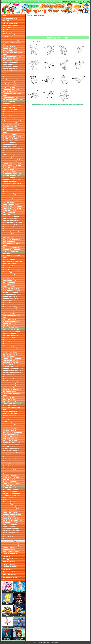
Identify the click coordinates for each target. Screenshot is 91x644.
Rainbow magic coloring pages (12, 231)
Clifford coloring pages (9, 319)
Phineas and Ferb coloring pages (12, 502)
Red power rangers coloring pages (13, 262)
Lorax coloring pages (9, 479)
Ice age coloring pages (9, 112)
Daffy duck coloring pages (10, 350)
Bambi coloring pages (9, 278)
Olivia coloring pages (9, 447)
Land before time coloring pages (12, 180)
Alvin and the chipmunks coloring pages (12, 43)
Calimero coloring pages (10, 498)
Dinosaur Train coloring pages (11, 307)
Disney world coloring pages (11, 268)
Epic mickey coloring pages (11, 293)
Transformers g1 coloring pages (12, 358)
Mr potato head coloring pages (12, 192)
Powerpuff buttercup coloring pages (13, 371)
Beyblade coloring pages (10, 297)
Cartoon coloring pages (10, 81)
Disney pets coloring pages (11, 128)
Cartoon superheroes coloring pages (13, 190)
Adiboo (5, 75)
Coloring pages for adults (10, 559)
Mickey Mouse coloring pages (11, 30)
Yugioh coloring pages (9, 422)
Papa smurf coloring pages (11, 348)
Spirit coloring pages (9, 282)
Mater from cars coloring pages (12, 332)
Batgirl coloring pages (9, 212)
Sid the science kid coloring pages (13, 208)
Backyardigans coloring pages (12, 500)
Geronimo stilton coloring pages (12, 163)
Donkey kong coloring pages (11, 229)
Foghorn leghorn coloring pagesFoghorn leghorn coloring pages (12, 465)
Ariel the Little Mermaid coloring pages (12, 72)
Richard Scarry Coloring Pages (12, 518)
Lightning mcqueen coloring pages (13, 120)
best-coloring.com (46, 642)
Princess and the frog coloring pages (11, 257)
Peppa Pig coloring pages (10, 83)
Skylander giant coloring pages (12, 360)
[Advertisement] (58, 26)
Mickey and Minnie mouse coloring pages (13, 53)
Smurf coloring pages (9, 387)
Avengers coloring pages (10, 323)
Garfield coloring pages (10, 274)
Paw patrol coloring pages (10, 65)
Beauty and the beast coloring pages (13, 225)
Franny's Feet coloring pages (11, 537)
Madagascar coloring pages (11, 26)
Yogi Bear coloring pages (10, 414)
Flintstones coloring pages (11, 299)
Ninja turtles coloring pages (11, 67)
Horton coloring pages (9, 549)
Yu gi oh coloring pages (10, 301)
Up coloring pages (8, 364)
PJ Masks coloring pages (10, 110)
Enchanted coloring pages (10, 522)
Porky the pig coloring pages (11, 461)
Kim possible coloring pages (11, 342)
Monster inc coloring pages (11, 367)
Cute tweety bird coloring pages (12, 290)
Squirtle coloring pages (10, 118)
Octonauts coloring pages (10, 481)
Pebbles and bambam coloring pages (12, 316)
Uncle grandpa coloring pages (11, 122)
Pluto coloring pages (9, 375)
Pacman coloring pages (10, 303)
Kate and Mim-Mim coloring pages (13, 543)
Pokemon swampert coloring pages (13, 149)
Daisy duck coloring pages (10, 221)
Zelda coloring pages (9, 241)
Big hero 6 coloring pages (10, 535)
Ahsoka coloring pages (10, 167)
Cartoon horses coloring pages (12, 379)
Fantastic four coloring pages (11, 381)
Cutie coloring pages (9, 202)
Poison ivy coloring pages (10, 145)
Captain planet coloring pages (11, 445)
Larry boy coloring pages (10, 440)
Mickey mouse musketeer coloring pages (13, 472)
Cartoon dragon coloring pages (12, 270)
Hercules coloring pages (10, 401)
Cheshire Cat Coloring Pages (11, 531)
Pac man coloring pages (10, 430)
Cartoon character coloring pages (12, 295)
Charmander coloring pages (11, 85)
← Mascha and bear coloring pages (41, 104)
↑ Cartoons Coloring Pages (57, 104)
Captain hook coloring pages (11, 329)
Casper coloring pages (9, 527)
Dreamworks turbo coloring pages (13, 418)
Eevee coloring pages (9, 108)
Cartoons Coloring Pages (10, 23)
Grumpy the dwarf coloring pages (12, 173)
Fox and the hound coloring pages (13, 223)
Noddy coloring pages (9, 178)
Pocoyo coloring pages (10, 210)
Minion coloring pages (9, 46)
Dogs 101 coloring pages (10, 354)
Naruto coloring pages (9, 233)
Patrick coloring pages (9, 325)
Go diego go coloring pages (11, 340)
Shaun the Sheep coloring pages (12, 165)
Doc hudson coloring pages (11, 451)
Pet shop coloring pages (10, 104)
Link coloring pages (9, 237)
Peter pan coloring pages (10, 219)
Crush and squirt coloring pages (12, 136)
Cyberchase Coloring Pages (11, 525)
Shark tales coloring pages (11, 436)
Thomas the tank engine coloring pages (12, 94)
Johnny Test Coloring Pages (11, 483)
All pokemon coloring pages (11, 60)
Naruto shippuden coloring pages (12, 373)
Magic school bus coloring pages (12, 159)
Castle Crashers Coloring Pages (12, 514)
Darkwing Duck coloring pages (12, 545)
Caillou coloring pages (9, 426)
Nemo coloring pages (9, 311)
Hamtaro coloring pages (10, 334)
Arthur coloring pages (9, 420)
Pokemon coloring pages (10, 48)
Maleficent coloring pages (10, 134)
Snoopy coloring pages (10, 196)
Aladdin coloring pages (10, 399)
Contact (20, 1)
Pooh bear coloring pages (10, 469)
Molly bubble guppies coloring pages (11, 409)
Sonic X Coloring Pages (10, 28)
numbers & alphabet (9, 564)
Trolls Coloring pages (9, 87)
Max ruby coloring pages (10, 377)
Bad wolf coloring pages (10, 391)
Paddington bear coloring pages (12, 389)
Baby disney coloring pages (11, 114)
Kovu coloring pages (9, 356)
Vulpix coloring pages (9, 214)
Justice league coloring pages (11, 459)
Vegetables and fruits (9, 572)
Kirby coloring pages (9, 272)
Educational (6, 556)
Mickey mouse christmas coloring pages (12, 131)
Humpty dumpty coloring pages (12, 153)
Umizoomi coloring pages (10, 485)
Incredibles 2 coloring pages (11, 475)
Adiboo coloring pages (9, 504)
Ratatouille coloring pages (10, 352)
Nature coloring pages (9, 575)
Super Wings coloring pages (11, 541)
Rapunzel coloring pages (10, 91)
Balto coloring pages (9, 286)
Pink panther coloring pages (11, 428)
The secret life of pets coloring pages (12, 394)
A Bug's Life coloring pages (11, 512)
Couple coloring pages (9, 171)
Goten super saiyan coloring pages (13, 206)
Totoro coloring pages (9, 77)
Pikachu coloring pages (10, 34)
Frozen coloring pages (9, 157)
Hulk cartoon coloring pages (11, 194)
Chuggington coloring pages (11, 288)
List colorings (11, 1)
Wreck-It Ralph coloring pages (11, 494)
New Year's (6, 21)
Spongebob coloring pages (11, 79)
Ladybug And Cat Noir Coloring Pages (12, 37)
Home (4, 1)
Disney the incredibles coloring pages (12, 244)
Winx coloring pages (9, 561)
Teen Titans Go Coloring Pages (12, 496)
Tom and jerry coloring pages (11, 169)
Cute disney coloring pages (11, 50)
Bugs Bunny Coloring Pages (11, 490)
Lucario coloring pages (10, 147)
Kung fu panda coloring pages (11, 239)
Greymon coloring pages (10, 412)
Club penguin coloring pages (11, 477)
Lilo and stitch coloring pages (11, 124)
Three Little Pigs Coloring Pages (12, 309)
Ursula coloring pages (9, 260)
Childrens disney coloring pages (12, 106)
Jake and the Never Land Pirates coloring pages (12, 454)
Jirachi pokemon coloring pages (12, 184)
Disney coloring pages (9, 32)
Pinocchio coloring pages (10, 280)
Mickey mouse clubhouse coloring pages (13, 187)
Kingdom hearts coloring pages (12, 247)
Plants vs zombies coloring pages (12, 40)
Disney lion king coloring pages (12, 175)
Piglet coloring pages (9, 338)
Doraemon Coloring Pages (10, 510)
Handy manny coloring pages (11, 336)
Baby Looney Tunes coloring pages (13, 520)
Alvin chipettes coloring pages (12, 442)
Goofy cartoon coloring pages (11, 383)
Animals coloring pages (10, 567)
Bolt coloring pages (9, 198)
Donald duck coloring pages (11, 140)
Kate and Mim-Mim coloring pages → (74, 104)
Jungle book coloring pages (11, 97)
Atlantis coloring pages (10, 516)
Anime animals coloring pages (11, 161)
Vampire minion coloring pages (12, 89)
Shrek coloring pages (9, 457)
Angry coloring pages (9, 397)
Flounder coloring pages (10, 182)
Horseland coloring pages (10, 264)
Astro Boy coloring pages (10, 506)
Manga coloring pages (9, 101)
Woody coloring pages (9, 254)
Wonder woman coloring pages (12, 58)
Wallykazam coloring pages (11, 235)
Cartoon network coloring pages (12, 200)
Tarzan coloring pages (9, 346)
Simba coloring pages (9, 276)
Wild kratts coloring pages (10, 155)
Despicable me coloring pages (11, 249)
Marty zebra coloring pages (11, 438)
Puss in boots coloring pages (11, 533)
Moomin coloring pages (10, 487)
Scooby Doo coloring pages (11, 251)
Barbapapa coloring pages (10, 492)
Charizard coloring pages (10, 138)
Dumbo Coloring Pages (10, 406)
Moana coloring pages (9, 547)
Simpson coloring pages (10, 416)
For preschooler (8, 569)
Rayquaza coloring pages (10, 126)
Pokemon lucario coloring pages (12, 344)
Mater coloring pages (9, 284)
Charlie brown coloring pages (11, 217)
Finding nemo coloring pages (11, 204)
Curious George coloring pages (12, 508)
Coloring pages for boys (10, 554)
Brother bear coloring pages (11, 424)
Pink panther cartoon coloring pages (13, 362)
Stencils (5, 580)
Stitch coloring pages (9, 151)
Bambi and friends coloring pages (12, 432)
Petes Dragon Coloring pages (11, 551)
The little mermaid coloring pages (12, 56)
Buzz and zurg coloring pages (11, 449)
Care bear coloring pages (10, 385)
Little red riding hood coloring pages (13, 369)
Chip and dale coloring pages (11, 266)
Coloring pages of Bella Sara (11, 529)
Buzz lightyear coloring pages (11, 434)
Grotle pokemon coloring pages (12, 321)
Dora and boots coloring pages (12, 227)
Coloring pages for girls (10, 18)
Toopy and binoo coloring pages (12, 403)
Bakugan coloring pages (10, 305)
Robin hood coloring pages (11, 327)
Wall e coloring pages (9, 313)
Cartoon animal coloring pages (12, 116)
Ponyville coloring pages (10, 69)
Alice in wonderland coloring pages (13, 63)
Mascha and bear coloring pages (12, 539)
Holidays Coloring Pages (10, 577)
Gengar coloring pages (9, 143)
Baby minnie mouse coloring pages (13, 99)
